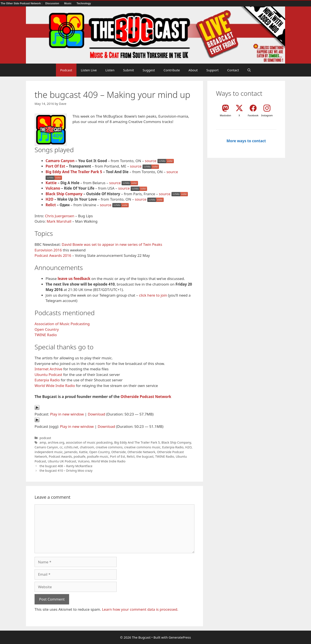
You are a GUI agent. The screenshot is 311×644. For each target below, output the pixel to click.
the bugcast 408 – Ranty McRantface (66, 466)
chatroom (87, 447)
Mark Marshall (59, 221)
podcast (45, 438)
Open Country (47, 329)
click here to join (153, 295)
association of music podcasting (89, 442)
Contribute (172, 70)
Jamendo (71, 452)
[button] (249, 70)
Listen (110, 70)
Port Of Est (55, 166)
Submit (129, 70)
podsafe (80, 456)
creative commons (109, 447)
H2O (49, 199)
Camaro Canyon (60, 161)
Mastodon (225, 115)
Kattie (51, 183)
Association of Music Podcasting (62, 324)
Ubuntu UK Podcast (62, 461)
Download (96, 414)
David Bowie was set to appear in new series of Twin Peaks (112, 244)
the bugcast (145, 456)
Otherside (118, 452)
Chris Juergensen (60, 216)
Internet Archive (48, 369)
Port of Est (117, 456)
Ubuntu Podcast (48, 375)
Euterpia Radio (47, 380)
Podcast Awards (60, 456)
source (151, 161)
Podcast (66, 70)
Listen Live (89, 70)
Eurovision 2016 (48, 250)
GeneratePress (180, 637)
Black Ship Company (64, 194)
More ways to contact (246, 141)
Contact (233, 70)
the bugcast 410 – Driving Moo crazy (66, 471)
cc (61, 447)
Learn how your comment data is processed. (140, 609)
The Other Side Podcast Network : (22, 3)
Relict (51, 205)
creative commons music (142, 447)
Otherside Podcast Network (146, 397)
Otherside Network (141, 452)
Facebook (253, 115)
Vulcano (53, 188)
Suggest (149, 70)
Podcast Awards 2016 (53, 255)
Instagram (267, 115)
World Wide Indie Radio (55, 386)
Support (212, 70)
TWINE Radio (46, 335)
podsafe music (98, 456)
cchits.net (71, 447)
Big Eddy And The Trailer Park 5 (74, 172)
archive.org (56, 442)
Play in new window (67, 414)
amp (43, 442)
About (193, 70)
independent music (49, 452)
